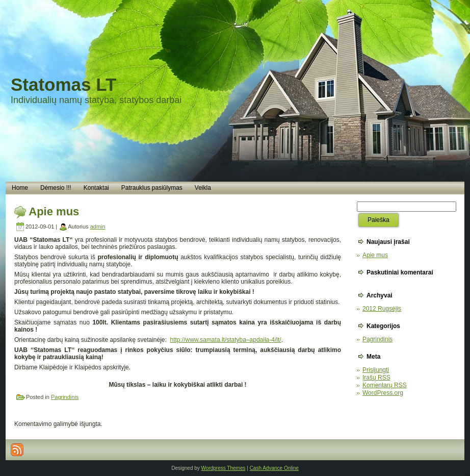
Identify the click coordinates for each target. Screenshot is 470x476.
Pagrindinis (65, 397)
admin (98, 227)
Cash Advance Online (274, 468)
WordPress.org (383, 393)
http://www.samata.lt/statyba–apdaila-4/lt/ (226, 340)
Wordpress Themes (224, 468)
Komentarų (385, 385)
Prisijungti (376, 370)
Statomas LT (63, 84)
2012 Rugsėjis (382, 309)
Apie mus (54, 211)
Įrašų (376, 378)
